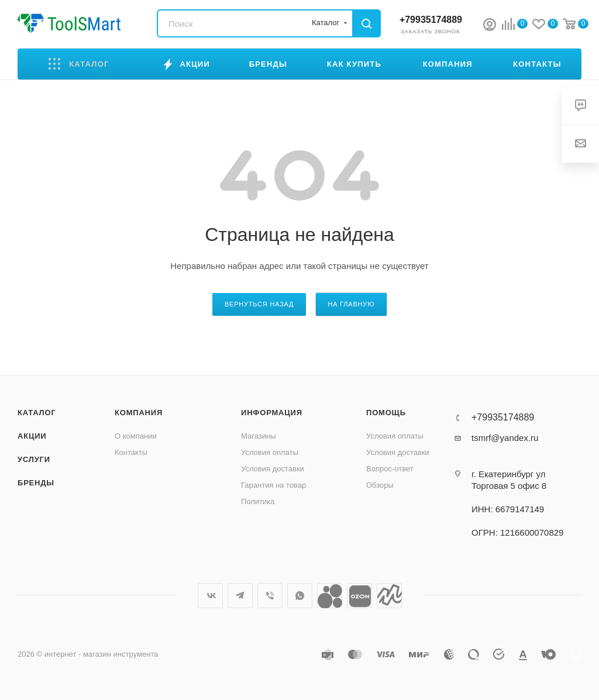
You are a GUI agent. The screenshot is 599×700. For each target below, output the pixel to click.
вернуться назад (259, 304)
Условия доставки (273, 469)
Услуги (34, 459)
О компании (136, 436)
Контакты (131, 452)
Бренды (36, 483)
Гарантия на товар (273, 485)
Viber (270, 596)
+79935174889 (431, 20)
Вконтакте (210, 596)
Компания (139, 413)
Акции (32, 436)
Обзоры (380, 485)
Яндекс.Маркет (389, 596)
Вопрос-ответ (390, 469)
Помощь (386, 413)
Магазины (259, 436)
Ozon (359, 596)
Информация (272, 413)
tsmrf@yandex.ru (505, 438)
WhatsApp (300, 596)
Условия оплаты (270, 452)
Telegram (240, 596)
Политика (258, 501)
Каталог (37, 413)
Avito (330, 596)
